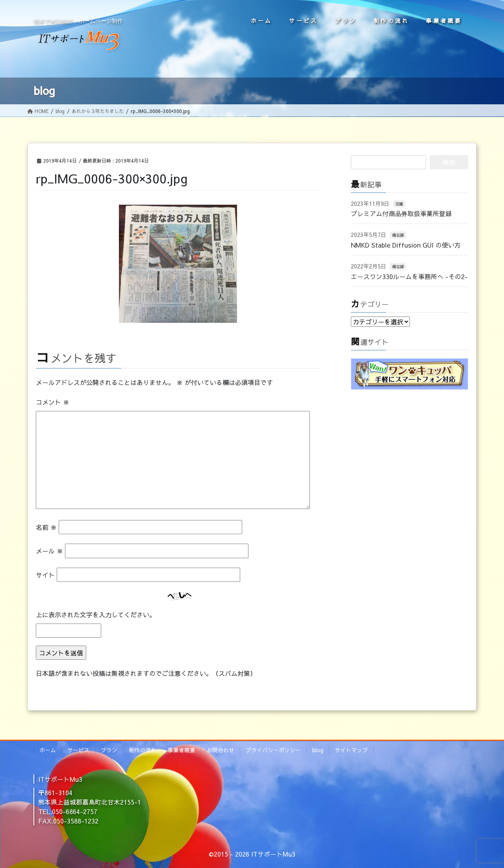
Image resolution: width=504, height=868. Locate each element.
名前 (46, 527)
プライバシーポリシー (273, 750)
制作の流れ (143, 750)
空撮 (399, 204)
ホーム (48, 750)
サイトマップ (351, 750)
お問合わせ (220, 750)
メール (49, 551)
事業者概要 (182, 750)
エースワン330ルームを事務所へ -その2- (409, 276)
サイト (45, 575)
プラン (109, 750)
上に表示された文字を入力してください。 (96, 614)
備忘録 (398, 235)
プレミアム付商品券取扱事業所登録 (401, 213)
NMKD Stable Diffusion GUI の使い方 (406, 245)
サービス (78, 750)
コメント (53, 402)
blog (318, 750)
